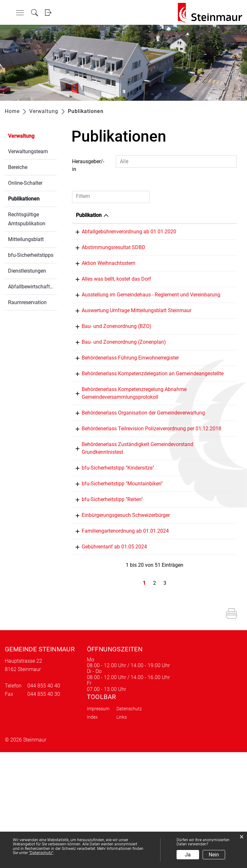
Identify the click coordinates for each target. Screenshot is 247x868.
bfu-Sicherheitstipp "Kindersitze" (112, 560)
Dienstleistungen (27, 271)
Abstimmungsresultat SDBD (108, 255)
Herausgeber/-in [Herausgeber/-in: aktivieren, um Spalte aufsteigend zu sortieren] (210, 215)
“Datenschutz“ (41, 853)
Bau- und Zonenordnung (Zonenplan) (118, 396)
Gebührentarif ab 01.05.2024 (109, 655)
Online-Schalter (25, 183)
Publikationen (32, 198)
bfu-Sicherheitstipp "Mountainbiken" (116, 576)
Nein (214, 855)
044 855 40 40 (44, 802)
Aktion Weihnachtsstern (103, 279)
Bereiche (18, 167)
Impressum (98, 825)
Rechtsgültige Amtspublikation (27, 219)
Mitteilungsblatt (26, 239)
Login (48, 13)
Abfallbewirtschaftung (32, 287)
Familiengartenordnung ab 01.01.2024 (119, 631)
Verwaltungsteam (28, 151)
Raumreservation (27, 302)
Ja (188, 855)
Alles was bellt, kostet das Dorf (111, 302)
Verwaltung (21, 136)
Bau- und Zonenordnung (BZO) (111, 373)
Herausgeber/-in (88, 165)
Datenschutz (129, 825)
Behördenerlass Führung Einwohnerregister (124, 420)
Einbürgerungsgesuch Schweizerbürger (120, 608)
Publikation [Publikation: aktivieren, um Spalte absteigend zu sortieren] (89, 215)
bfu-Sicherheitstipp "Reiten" (106, 592)
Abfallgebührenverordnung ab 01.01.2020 (123, 232)
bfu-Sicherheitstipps (31, 255)
